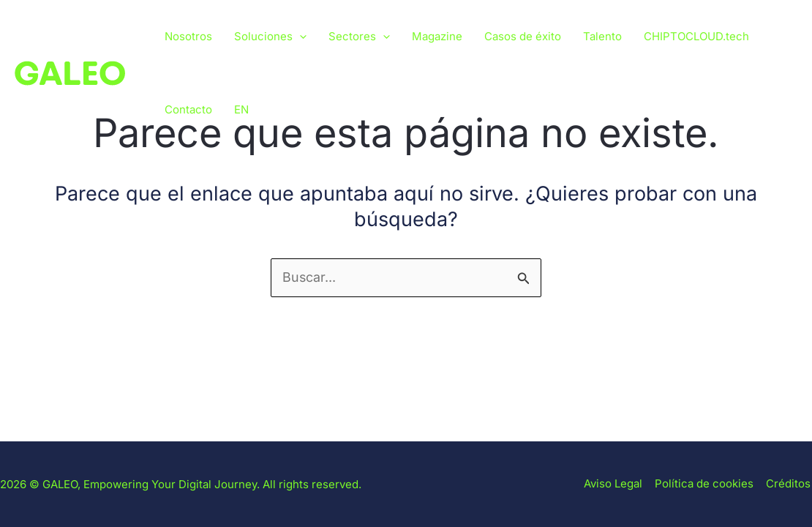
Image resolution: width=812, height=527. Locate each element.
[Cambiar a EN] (241, 110)
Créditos (790, 484)
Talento (602, 36)
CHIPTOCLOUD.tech (696, 36)
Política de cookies (707, 484)
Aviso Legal (617, 484)
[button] (300, 37)
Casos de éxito (523, 36)
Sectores (359, 37)
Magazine (437, 36)
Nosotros (188, 36)
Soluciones (270, 37)
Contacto (188, 109)
